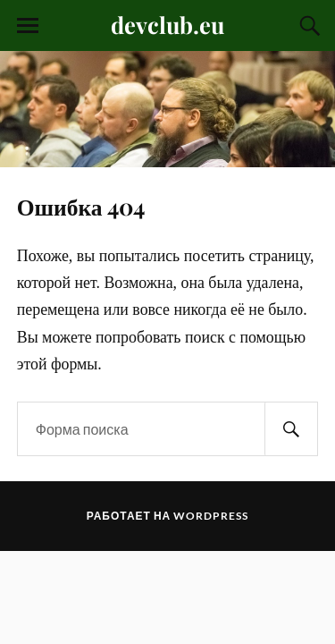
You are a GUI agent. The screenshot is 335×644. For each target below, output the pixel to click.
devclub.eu (167, 24)
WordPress (211, 516)
